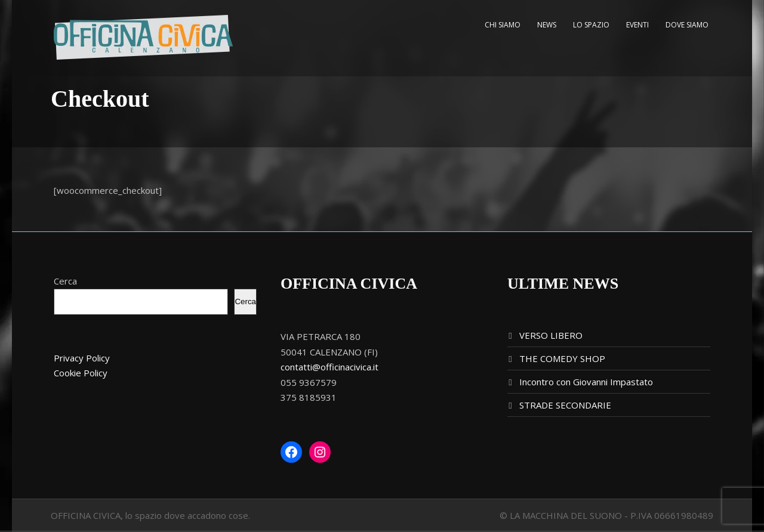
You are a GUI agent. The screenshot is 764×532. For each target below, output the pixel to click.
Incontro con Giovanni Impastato (586, 382)
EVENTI (637, 25)
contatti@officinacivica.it (329, 367)
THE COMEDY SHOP (562, 358)
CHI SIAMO (503, 25)
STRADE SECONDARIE (565, 405)
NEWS (547, 25)
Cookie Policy (81, 373)
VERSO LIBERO (551, 335)
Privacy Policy (82, 358)
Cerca (65, 281)
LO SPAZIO (591, 25)
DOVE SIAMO (687, 25)
